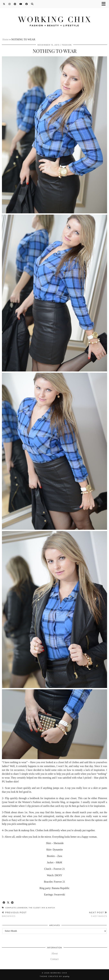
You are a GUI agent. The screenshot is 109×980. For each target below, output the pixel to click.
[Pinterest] (15, 4)
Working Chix (59, 973)
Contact (55, 959)
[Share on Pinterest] (12, 903)
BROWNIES (14, 914)
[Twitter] (4, 4)
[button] (105, 4)
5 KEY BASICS (98, 914)
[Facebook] (27, 4)
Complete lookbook (16, 908)
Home (6, 39)
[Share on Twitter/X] (8, 903)
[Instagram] (10, 4)
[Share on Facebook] (4, 903)
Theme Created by (55, 976)
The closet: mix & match (42, 908)
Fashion (67, 45)
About (55, 953)
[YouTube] (21, 4)
